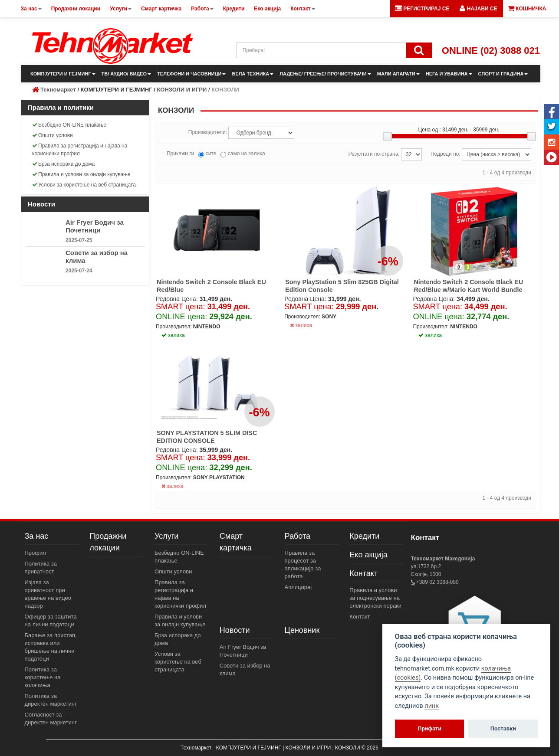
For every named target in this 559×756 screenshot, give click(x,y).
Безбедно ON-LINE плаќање (69, 125)
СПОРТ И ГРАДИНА (503, 74)
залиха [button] (173, 335)
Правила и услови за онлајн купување (81, 174)
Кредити (364, 536)
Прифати (429, 728)
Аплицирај (298, 587)
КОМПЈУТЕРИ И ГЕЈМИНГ (63, 74)
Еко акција (368, 555)
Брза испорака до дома (63, 164)
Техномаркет (58, 90)
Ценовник (302, 630)
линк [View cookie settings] (432, 706)
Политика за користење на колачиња (43, 677)
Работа (298, 536)
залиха (301, 325)
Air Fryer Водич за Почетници (95, 226)
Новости (235, 630)
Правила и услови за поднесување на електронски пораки (375, 598)
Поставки (503, 728)
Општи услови (53, 135)
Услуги (166, 536)
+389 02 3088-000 (437, 582)
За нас (37, 536)
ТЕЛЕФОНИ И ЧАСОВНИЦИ (191, 74)
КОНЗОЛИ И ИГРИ (182, 90)
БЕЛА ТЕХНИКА (253, 74)
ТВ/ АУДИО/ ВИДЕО (127, 74)
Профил (35, 553)
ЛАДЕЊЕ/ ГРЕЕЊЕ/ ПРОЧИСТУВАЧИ (325, 74)
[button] (478, 9)
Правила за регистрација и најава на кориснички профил (80, 150)
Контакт (363, 573)
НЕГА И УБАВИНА (449, 74)
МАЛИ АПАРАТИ (398, 74)
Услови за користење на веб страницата (84, 185)
